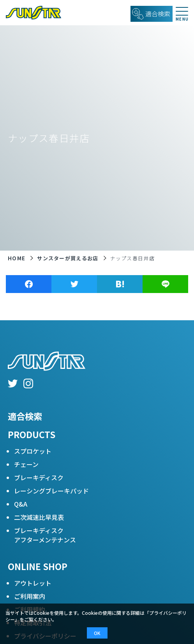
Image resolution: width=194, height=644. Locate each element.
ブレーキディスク (39, 477)
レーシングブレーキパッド (51, 491)
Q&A (21, 504)
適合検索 (25, 416)
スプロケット (33, 451)
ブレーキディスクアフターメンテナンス (45, 535)
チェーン (26, 464)
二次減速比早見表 (39, 517)
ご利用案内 (30, 596)
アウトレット (33, 583)
